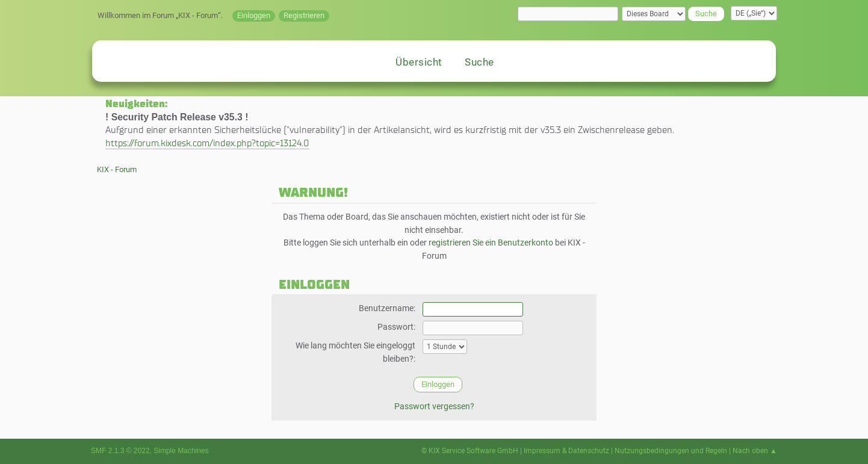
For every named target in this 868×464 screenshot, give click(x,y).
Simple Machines (181, 451)
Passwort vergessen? (434, 407)
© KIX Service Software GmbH (470, 451)
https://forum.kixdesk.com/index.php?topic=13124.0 (207, 143)
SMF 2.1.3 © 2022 (120, 451)
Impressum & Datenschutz (566, 451)
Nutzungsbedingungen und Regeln (671, 451)
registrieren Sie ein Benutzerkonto (491, 243)
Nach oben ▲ (755, 451)
